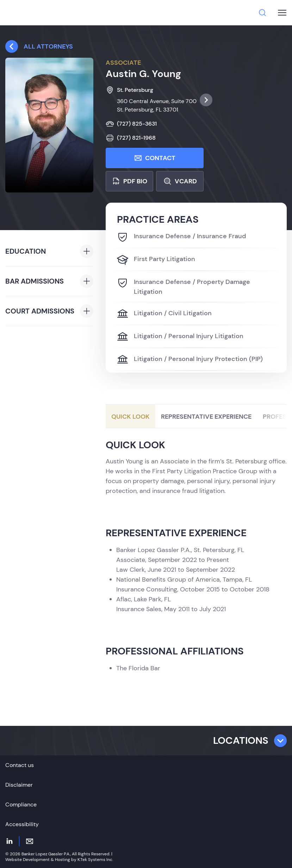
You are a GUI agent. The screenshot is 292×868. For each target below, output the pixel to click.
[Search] (262, 13)
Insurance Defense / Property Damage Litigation (184, 286)
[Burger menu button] (282, 13)
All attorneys (39, 46)
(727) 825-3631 (131, 124)
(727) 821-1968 (131, 138)
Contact (155, 158)
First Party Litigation (156, 260)
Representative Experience (206, 417)
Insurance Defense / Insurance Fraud (182, 237)
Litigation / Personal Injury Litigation (180, 337)
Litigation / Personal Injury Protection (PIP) (190, 360)
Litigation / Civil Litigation (164, 314)
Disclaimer (19, 785)
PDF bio (129, 181)
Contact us (20, 765)
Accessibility (22, 824)
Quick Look (131, 417)
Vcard (180, 181)
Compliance (21, 804)
